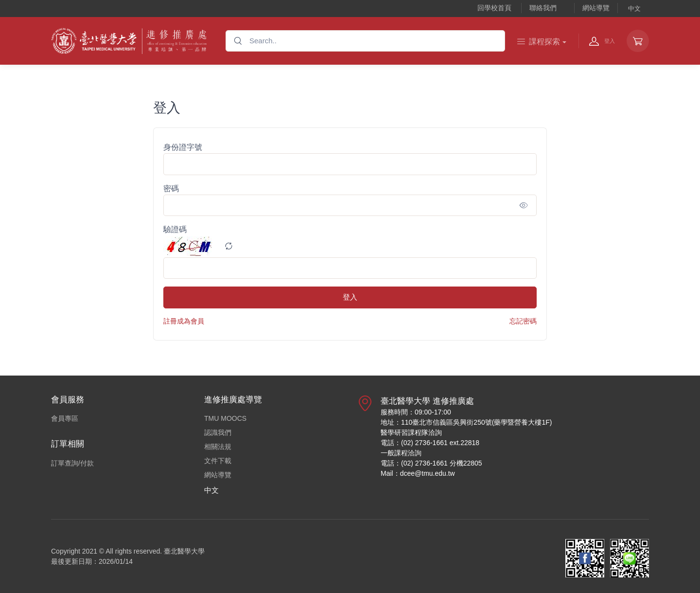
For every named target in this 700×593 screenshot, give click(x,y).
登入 (350, 297)
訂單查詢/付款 (72, 463)
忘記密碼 (523, 321)
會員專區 (65, 418)
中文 (634, 9)
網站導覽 (596, 8)
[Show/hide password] (524, 205)
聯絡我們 (543, 8)
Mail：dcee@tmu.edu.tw (418, 473)
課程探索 (539, 42)
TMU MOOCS (225, 418)
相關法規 (218, 447)
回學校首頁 (494, 8)
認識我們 (218, 432)
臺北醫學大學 (184, 551)
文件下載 (218, 461)
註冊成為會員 (184, 321)
